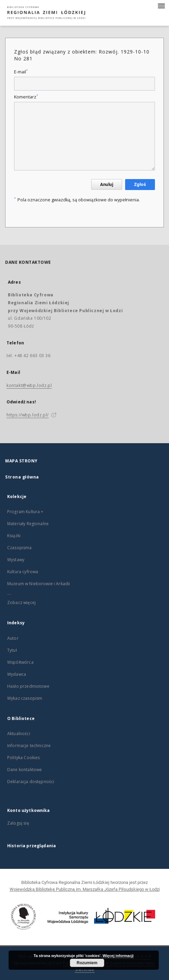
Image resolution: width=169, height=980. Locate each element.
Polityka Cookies (23, 758)
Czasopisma (20, 548)
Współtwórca (20, 662)
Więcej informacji (118, 956)
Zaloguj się (18, 823)
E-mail (21, 72)
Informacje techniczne (29, 746)
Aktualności (19, 734)
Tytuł (12, 650)
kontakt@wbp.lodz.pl (29, 385)
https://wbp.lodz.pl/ (28, 415)
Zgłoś (140, 184)
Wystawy (16, 560)
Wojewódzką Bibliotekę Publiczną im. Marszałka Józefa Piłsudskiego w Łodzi (85, 889)
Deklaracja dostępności (31, 782)
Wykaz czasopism (25, 698)
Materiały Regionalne (28, 524)
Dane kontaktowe (25, 770)
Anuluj (107, 184)
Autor (13, 638)
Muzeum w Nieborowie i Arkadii (39, 584)
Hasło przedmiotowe (28, 686)
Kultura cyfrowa (23, 572)
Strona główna (22, 477)
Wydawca (17, 674)
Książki (14, 536)
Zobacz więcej (21, 603)
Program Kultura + (25, 512)
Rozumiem (87, 963)
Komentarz (26, 97)
